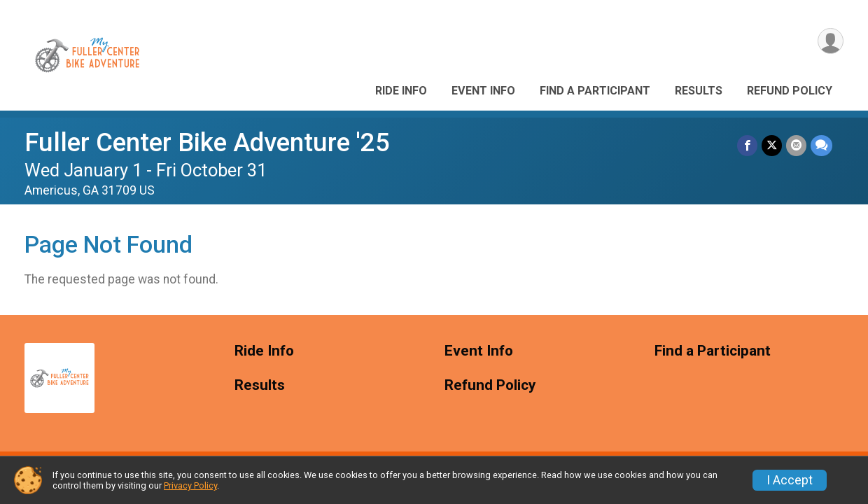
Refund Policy (790, 91)
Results (699, 91)
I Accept (790, 480)
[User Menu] (831, 41)
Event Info (483, 91)
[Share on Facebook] (747, 145)
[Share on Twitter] (772, 145)
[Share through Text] (821, 145)
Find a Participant (595, 91)
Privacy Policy (190, 485)
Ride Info (401, 91)
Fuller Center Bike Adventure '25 (207, 142)
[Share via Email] (796, 145)
